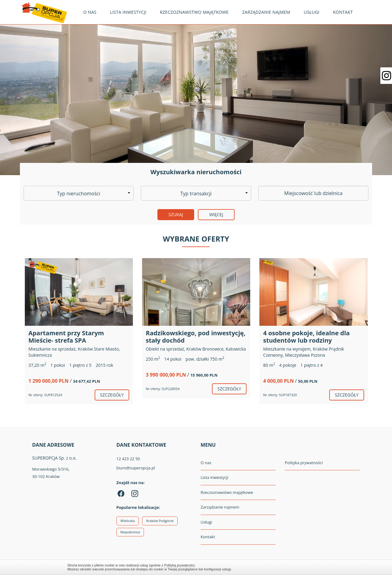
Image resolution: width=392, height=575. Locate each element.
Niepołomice (130, 532)
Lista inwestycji (128, 12)
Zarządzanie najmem (266, 12)
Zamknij (322, 567)
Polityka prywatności (304, 463)
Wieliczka (128, 521)
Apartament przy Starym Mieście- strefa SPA (66, 337)
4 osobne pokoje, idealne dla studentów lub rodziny (306, 337)
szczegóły (112, 395)
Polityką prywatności (179, 565)
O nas (90, 12)
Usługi (312, 12)
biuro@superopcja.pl (136, 468)
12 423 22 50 (128, 459)
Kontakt (343, 12)
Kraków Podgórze (160, 521)
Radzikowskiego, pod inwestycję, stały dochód (196, 337)
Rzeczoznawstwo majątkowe (194, 12)
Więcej (216, 214)
